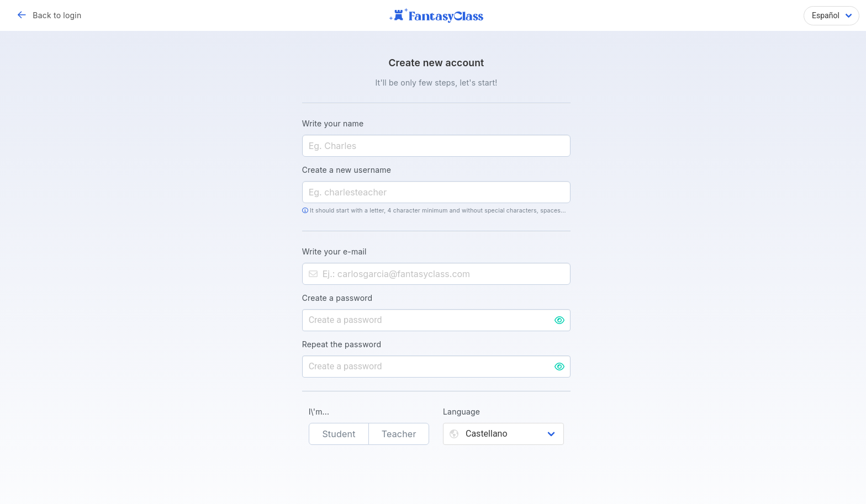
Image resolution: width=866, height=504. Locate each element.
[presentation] (436, 480)
